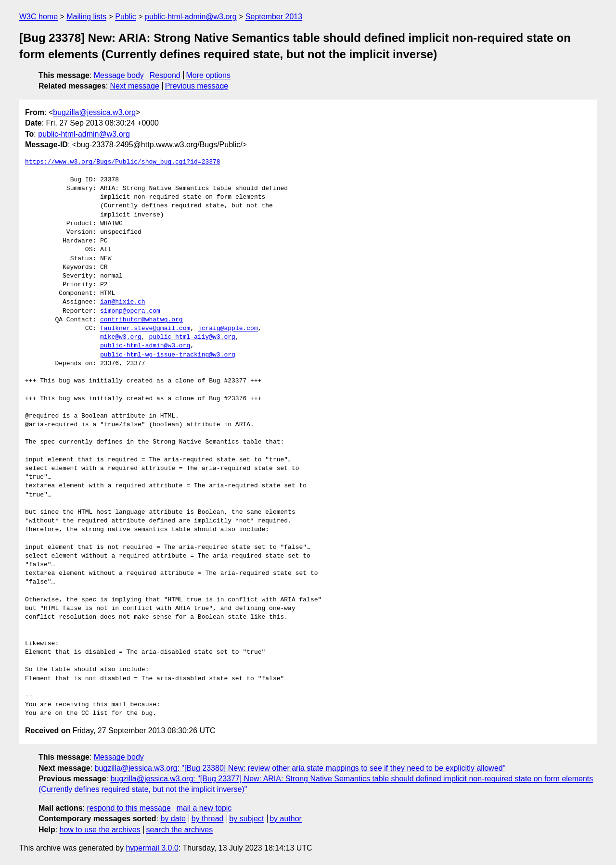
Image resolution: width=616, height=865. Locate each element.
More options (209, 75)
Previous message (197, 86)
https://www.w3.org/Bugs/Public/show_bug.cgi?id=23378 (123, 162)
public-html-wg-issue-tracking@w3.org (168, 355)
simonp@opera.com (130, 311)
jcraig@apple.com (228, 329)
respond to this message (128, 808)
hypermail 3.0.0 (152, 848)
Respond (165, 75)
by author (286, 819)
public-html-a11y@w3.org (192, 337)
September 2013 (274, 17)
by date (173, 819)
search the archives (180, 830)
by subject (246, 819)
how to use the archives (100, 830)
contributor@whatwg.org (141, 320)
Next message (135, 86)
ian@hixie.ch (123, 302)
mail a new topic (204, 808)
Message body (119, 75)
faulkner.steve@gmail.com (145, 329)
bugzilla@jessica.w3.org (94, 112)
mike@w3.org (121, 337)
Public (126, 17)
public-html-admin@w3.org (191, 17)
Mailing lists (86, 17)
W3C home (38, 17)
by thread (208, 819)
